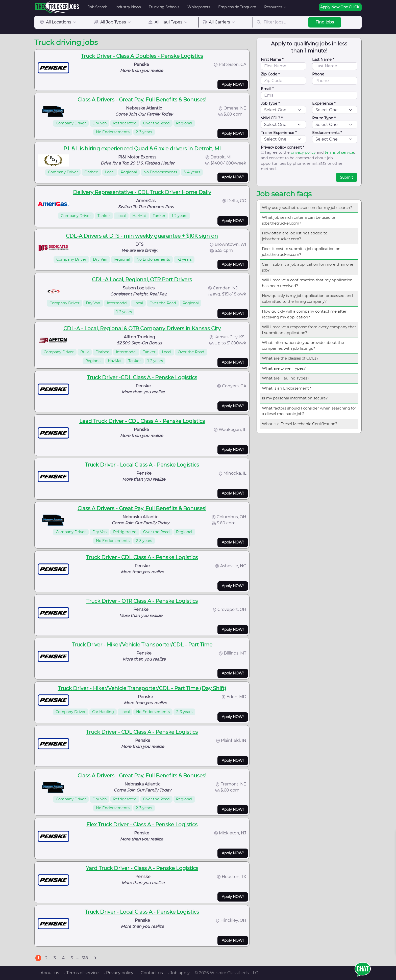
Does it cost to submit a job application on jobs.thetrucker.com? (301, 252)
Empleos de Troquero (237, 7)
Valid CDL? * (272, 118)
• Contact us (151, 973)
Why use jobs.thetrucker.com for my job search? (307, 208)
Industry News (128, 7)
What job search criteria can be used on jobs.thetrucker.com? (299, 220)
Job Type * (270, 103)
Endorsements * (327, 133)
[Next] (95, 958)
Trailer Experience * (279, 133)
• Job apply (179, 973)
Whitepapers (199, 7)
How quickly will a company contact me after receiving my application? (304, 314)
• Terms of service (81, 973)
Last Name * (323, 60)
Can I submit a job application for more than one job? (308, 267)
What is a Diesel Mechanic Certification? (300, 424)
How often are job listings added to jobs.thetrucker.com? (295, 236)
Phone (318, 74)
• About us (49, 973)
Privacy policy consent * (283, 147)
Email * (267, 89)
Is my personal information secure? (295, 398)
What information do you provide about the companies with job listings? (303, 345)
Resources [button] (273, 7)
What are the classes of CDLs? (290, 358)
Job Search (98, 7)
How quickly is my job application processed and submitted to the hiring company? (307, 298)
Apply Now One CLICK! (340, 7)
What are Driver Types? (284, 368)
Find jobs (325, 22)
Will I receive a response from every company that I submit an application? (309, 330)
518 (85, 958)
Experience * (324, 103)
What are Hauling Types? (286, 378)
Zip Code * (270, 74)
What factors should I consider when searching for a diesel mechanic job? (309, 411)
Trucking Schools (164, 7)
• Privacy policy (119, 973)
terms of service (339, 152)
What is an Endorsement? (287, 388)
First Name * (272, 60)
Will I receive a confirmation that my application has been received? (307, 283)
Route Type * (324, 118)
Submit (346, 177)
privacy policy (303, 152)
